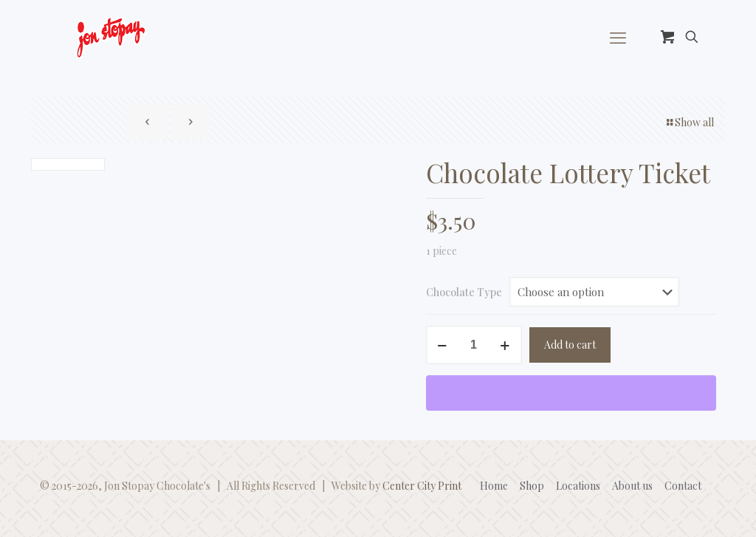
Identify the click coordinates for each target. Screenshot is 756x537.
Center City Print (422, 486)
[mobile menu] (618, 37)
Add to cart (570, 345)
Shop (532, 486)
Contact (683, 486)
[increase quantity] (505, 345)
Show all (689, 122)
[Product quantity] (474, 345)
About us (632, 486)
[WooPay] (571, 393)
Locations (578, 486)
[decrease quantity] (443, 345)
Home (494, 486)
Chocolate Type (464, 292)
